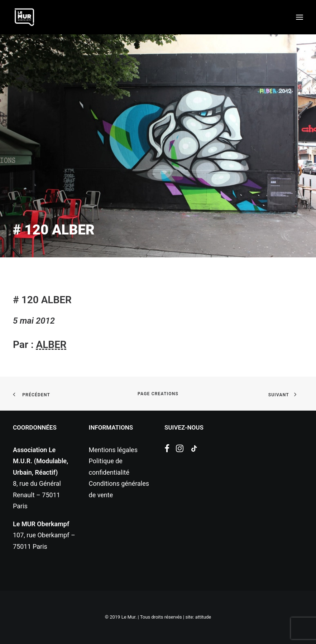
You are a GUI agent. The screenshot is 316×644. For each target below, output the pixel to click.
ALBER (51, 345)
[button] (300, 17)
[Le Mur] (24, 17)
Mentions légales (113, 450)
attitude (203, 617)
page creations (158, 394)
